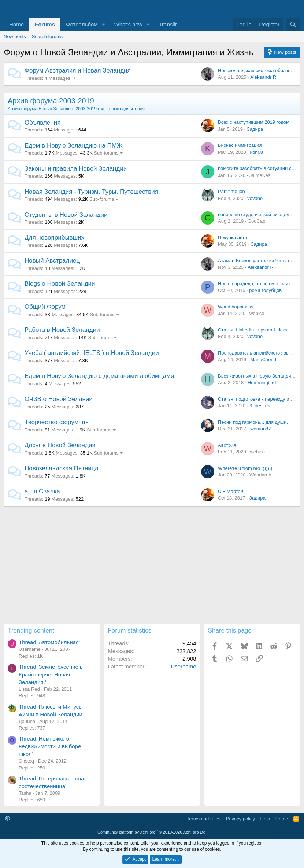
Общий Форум (45, 307)
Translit (168, 24)
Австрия (227, 445)
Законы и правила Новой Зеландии (76, 169)
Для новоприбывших (54, 238)
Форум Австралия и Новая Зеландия (78, 71)
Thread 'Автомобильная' (49, 642)
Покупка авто (233, 238)
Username (183, 666)
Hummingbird (262, 383)
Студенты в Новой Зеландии (66, 215)
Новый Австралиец (52, 261)
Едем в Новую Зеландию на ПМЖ (74, 146)
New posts (15, 36)
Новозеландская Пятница (62, 468)
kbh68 (256, 152)
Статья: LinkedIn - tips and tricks (253, 330)
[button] (104, 24)
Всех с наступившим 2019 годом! (254, 122)
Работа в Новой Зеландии (62, 330)
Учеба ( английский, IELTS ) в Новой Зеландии (92, 353)
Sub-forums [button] (106, 153)
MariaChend (263, 359)
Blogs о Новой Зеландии (60, 284)
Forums (45, 24)
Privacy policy (240, 819)
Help (265, 819)
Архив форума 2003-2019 (51, 101)
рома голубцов (265, 290)
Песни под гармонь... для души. (253, 422)
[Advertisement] (152, 565)
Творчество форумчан (57, 422)
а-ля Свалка (42, 491)
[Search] (293, 24)
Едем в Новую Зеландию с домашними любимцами (99, 376)
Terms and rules (204, 819)
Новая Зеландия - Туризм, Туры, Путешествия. (92, 192)
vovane (255, 198)
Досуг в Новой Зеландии (60, 445)
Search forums (47, 36)
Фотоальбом (82, 24)
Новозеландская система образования (261, 71)
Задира (255, 129)
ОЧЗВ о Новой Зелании (59, 399)
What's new (128, 24)
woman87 (260, 429)
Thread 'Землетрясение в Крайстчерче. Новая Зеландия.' (51, 674)
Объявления (42, 123)
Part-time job (231, 191)
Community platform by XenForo (152, 832)
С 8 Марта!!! (231, 491)
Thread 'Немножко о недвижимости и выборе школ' (50, 746)
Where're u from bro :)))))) (245, 468)
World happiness (236, 307)
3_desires (260, 406)
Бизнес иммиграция (240, 145)
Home (16, 24)
